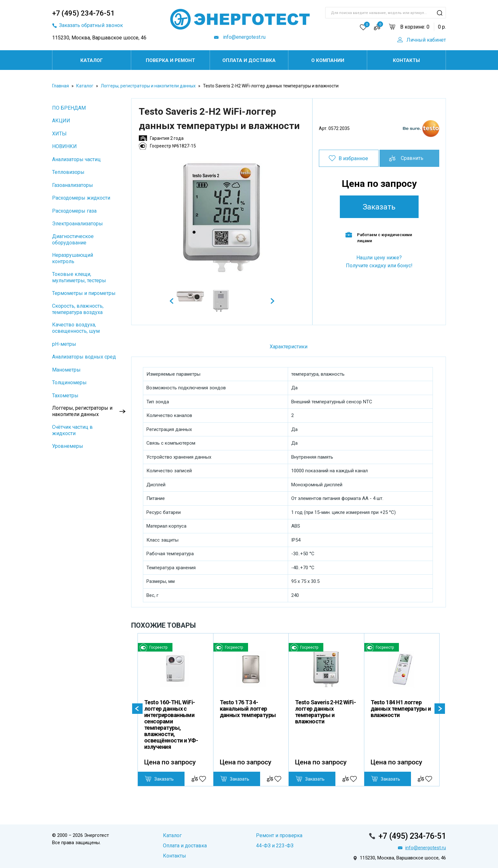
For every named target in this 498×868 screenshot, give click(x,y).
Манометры (66, 370)
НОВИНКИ (64, 146)
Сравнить (412, 158)
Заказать (379, 207)
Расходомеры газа (74, 211)
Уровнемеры (68, 446)
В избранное (353, 158)
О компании (328, 60)
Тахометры (65, 396)
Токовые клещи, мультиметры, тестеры (79, 277)
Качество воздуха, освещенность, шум (76, 328)
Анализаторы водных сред (84, 357)
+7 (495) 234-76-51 (83, 13)
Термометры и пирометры (84, 293)
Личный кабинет (426, 40)
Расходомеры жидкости (81, 198)
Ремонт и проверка (279, 835)
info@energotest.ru (244, 37)
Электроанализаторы (77, 224)
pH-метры (64, 344)
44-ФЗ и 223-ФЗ (275, 846)
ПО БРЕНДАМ (69, 108)
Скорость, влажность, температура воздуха (78, 309)
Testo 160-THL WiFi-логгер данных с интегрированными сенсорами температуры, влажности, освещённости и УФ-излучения (171, 724)
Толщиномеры (69, 383)
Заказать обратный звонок (91, 25)
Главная (61, 86)
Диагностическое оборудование (73, 239)
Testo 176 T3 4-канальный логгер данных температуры (248, 709)
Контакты (406, 60)
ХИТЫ (59, 134)
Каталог (92, 60)
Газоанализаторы (73, 185)
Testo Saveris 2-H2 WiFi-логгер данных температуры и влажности (325, 712)
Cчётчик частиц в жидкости (72, 430)
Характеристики (289, 347)
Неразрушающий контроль (73, 258)
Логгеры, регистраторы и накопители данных (148, 86)
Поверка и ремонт (170, 60)
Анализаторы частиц (76, 159)
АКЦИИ (61, 121)
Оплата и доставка (249, 60)
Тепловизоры (68, 172)
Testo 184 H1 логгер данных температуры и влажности (401, 709)
